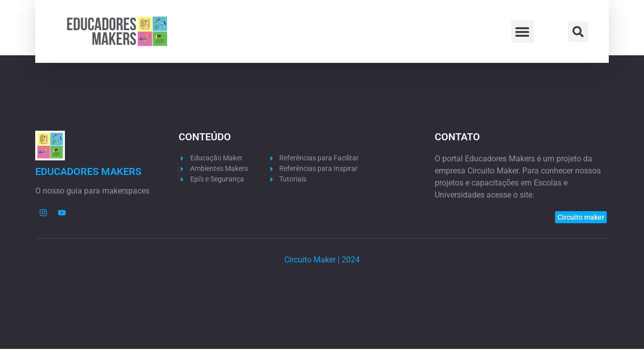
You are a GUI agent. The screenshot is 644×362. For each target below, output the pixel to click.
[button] (522, 31)
